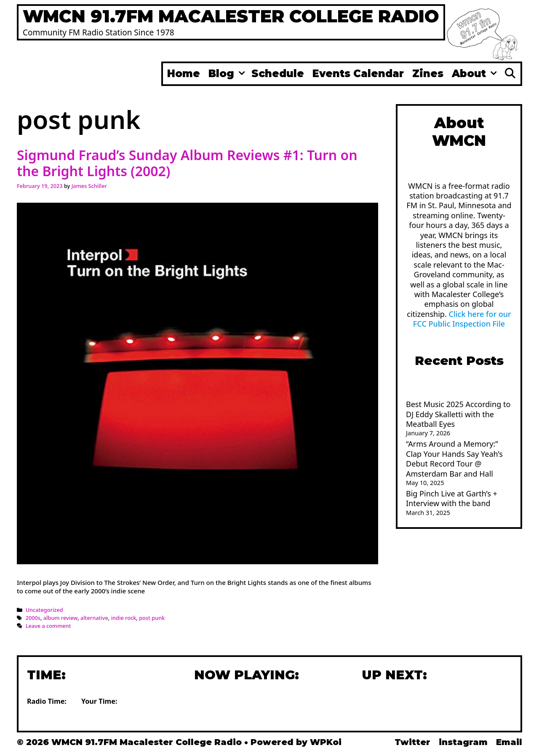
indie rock (124, 618)
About (475, 74)
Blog (228, 74)
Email (509, 742)
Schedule (278, 74)
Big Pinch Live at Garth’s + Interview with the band (452, 498)
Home (184, 74)
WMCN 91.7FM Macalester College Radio (231, 16)
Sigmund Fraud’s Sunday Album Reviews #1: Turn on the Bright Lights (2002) (187, 163)
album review (60, 618)
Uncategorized (44, 610)
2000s (33, 618)
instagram (463, 742)
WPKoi (326, 742)
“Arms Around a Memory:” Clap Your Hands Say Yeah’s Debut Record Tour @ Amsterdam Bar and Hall (454, 458)
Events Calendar (358, 74)
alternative (94, 618)
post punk (152, 618)
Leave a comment (48, 626)
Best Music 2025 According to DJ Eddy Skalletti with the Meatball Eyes (458, 414)
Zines (428, 74)
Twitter (412, 742)
